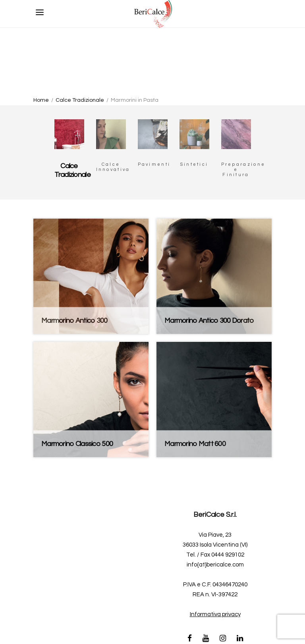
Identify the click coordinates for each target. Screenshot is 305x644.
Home (41, 100)
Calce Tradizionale (80, 100)
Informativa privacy (215, 614)
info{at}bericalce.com (215, 565)
